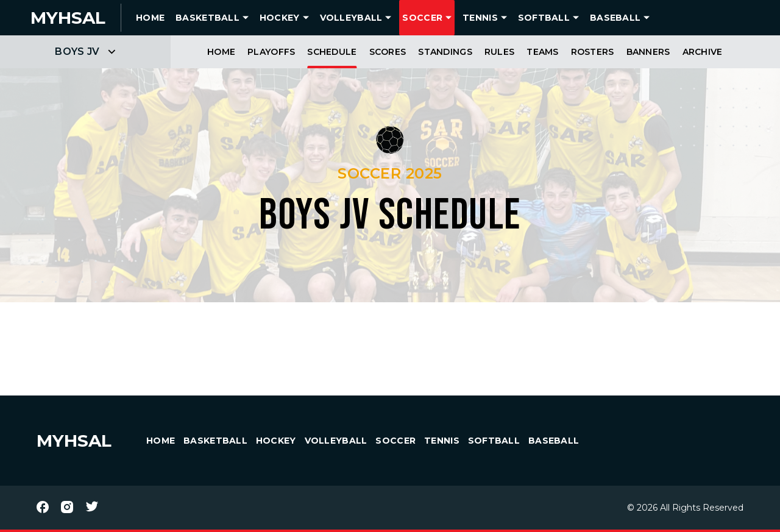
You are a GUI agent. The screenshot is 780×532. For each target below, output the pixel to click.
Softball (544, 18)
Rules (499, 52)
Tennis (480, 18)
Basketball (207, 18)
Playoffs (271, 52)
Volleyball (351, 18)
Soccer (422, 18)
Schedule (332, 52)
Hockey (280, 18)
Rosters (593, 52)
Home (221, 52)
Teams (542, 52)
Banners (648, 52)
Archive (703, 52)
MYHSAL (74, 441)
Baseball (615, 18)
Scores (388, 52)
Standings (445, 52)
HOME (150, 18)
